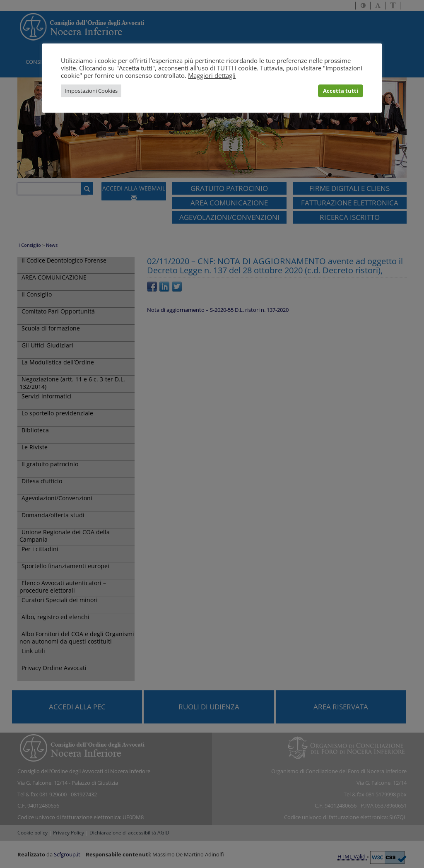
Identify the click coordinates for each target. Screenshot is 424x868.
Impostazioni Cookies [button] (91, 91)
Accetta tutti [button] (341, 91)
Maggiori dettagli (212, 75)
